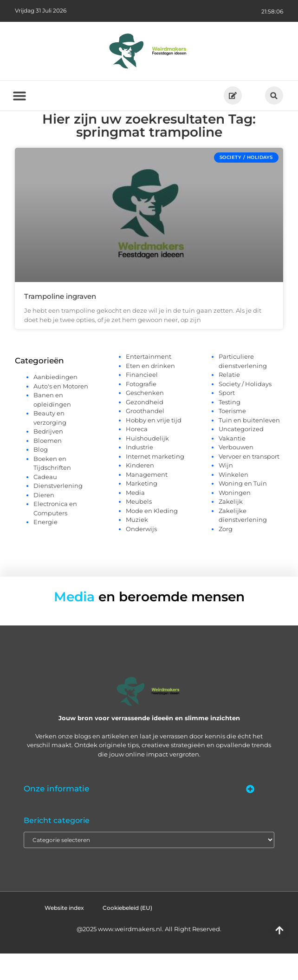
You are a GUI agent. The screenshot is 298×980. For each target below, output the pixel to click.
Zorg (226, 555)
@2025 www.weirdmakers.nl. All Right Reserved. (149, 955)
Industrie (139, 474)
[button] (274, 95)
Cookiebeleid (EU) (127, 934)
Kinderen (140, 492)
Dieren (44, 521)
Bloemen (48, 467)
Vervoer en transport (249, 483)
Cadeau (45, 503)
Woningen (235, 519)
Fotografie (141, 410)
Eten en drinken (150, 392)
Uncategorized (241, 455)
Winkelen (233, 501)
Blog (41, 476)
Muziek (137, 546)
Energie (45, 549)
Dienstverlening (58, 513)
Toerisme (232, 437)
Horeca (137, 455)
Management (147, 501)
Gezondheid (145, 428)
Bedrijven (48, 458)
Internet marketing (155, 483)
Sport (227, 419)
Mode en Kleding (152, 537)
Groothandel (145, 437)
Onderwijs (141, 555)
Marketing (142, 510)
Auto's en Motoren (61, 413)
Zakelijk (231, 528)
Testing (230, 428)
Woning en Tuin (243, 510)
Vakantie (232, 465)
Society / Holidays (245, 410)
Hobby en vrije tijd (154, 447)
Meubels (139, 528)
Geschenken (145, 419)
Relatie (229, 401)
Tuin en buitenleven (249, 447)
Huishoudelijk (147, 465)
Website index (64, 934)
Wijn (226, 492)
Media (135, 519)
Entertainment (149, 383)
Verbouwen (236, 474)
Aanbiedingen (55, 404)
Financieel (142, 401)
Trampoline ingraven (60, 323)
